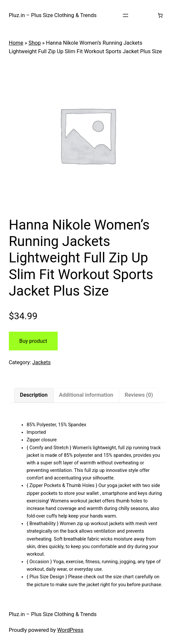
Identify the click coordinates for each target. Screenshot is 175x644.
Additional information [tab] (86, 395)
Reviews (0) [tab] (139, 395)
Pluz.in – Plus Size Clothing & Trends (53, 15)
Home (16, 43)
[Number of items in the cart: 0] (160, 15)
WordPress (70, 630)
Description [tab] (34, 395)
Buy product (33, 341)
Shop (35, 43)
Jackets (42, 362)
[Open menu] (126, 15)
